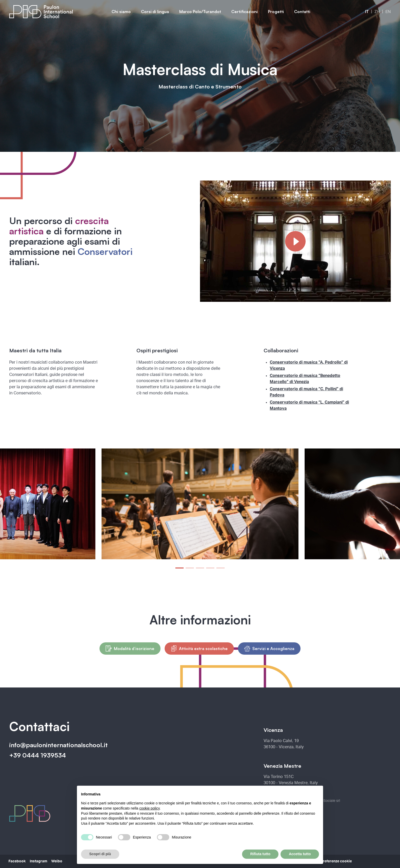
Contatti (302, 12)
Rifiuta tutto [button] (260, 854)
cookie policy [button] (149, 808)
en (388, 12)
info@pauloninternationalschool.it (58, 745)
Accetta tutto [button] (300, 854)
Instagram (38, 861)
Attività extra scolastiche (199, 648)
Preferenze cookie (336, 861)
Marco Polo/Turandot (200, 12)
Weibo (57, 861)
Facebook (17, 861)
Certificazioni (244, 12)
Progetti (276, 12)
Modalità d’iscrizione (130, 648)
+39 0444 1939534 (38, 755)
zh (377, 12)
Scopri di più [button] (100, 854)
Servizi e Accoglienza (269, 648)
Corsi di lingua (155, 12)
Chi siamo (121, 12)
